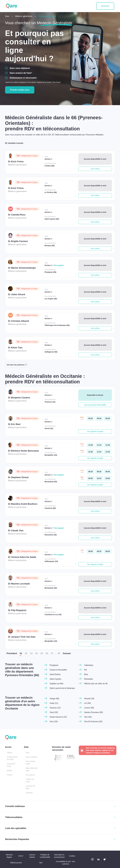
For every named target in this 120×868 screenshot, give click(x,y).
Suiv (67, 653)
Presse (10, 775)
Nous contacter (31, 757)
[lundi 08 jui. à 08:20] (91, 472)
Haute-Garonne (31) (58, 717)
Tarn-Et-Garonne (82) (93, 722)
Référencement (16, 863)
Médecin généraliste (24, 16)
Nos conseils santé (31, 763)
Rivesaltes (89, 679)
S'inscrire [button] (105, 6)
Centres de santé (30, 780)
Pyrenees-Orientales (47, 16)
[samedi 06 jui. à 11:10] (99, 445)
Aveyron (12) (55, 708)
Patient (10, 753)
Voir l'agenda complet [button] (95, 431)
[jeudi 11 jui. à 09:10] (99, 551)
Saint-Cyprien (55, 679)
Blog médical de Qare (32, 769)
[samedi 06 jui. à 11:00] (91, 445)
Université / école (11, 765)
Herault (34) (89, 699)
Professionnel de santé (12, 758)
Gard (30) (54, 712)
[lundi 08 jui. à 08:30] (99, 472)
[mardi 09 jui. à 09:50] (91, 478)
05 (42, 653)
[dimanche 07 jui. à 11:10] (99, 452)
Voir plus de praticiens (16, 365)
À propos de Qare (30, 787)
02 (26, 653)
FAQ (27, 753)
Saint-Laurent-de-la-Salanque (62, 688)
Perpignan (54, 665)
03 (31, 653)
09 (59, 653)
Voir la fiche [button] (95, 169)
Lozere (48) (89, 708)
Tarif (41, 863)
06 (47, 653)
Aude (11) (54, 703)
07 (52, 653)
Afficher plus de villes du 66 (96, 684)
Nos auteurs (30, 775)
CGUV (21, 856)
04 (37, 653)
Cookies (72, 856)
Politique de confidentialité (45, 856)
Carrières (29, 793)
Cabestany (89, 665)
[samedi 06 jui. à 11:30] (108, 445)
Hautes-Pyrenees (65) (94, 712)
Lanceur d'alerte (32, 856)
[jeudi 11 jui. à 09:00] (91, 551)
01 (21, 653)
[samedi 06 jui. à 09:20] (91, 418)
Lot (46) (87, 703)
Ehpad (9, 770)
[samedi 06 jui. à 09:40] (108, 418)
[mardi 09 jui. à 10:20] (108, 478)
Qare (7, 16)
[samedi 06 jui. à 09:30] (99, 418)
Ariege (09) (54, 699)
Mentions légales (9, 856)
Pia (85, 670)
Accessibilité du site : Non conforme (66, 863)
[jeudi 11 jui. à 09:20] (108, 551)
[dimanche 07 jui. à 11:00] (91, 452)
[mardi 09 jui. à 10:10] (99, 478)
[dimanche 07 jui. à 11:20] (108, 452)
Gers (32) (54, 722)
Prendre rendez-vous (20, 90)
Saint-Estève (55, 674)
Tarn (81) (88, 717)
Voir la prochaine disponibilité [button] (95, 405)
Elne (86, 674)
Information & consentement (59, 856)
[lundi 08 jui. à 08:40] (108, 472)
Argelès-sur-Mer (57, 684)
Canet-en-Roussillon (58, 670)
